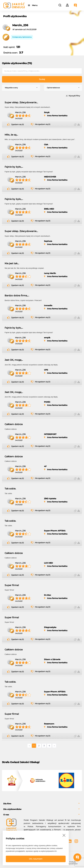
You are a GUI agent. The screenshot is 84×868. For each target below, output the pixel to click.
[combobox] (21, 88)
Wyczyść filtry (74, 96)
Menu (35, 5)
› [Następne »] (54, 746)
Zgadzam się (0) (18, 124)
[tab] (42, 804)
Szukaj (42, 79)
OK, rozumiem (36, 859)
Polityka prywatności (73, 863)
